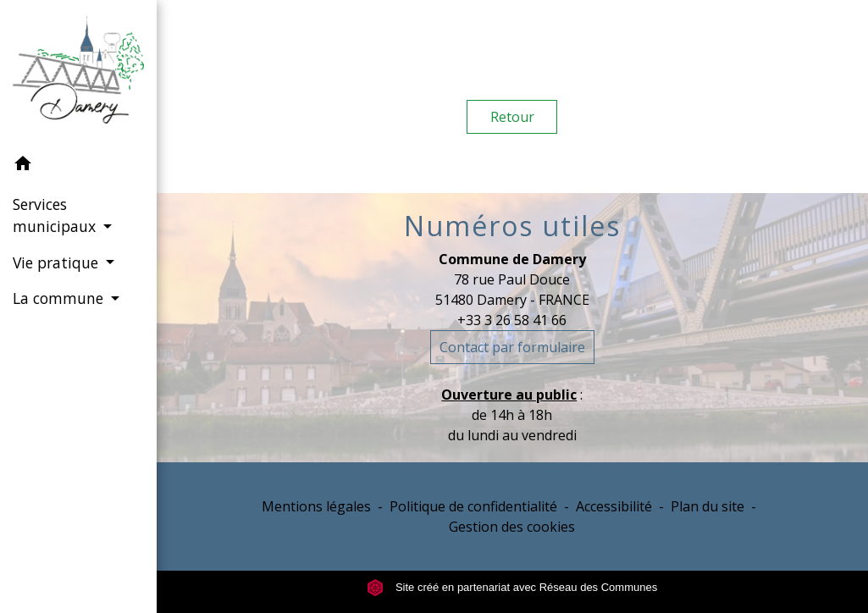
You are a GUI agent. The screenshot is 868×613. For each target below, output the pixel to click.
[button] (78, 166)
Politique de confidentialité (473, 506)
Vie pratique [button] (58, 262)
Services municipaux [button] (56, 215)
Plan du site (708, 506)
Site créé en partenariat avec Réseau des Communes (512, 587)
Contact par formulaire (512, 347)
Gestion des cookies (512, 527)
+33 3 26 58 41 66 (512, 320)
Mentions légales (316, 506)
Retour (512, 117)
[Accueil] (78, 73)
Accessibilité (614, 506)
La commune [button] (60, 298)
